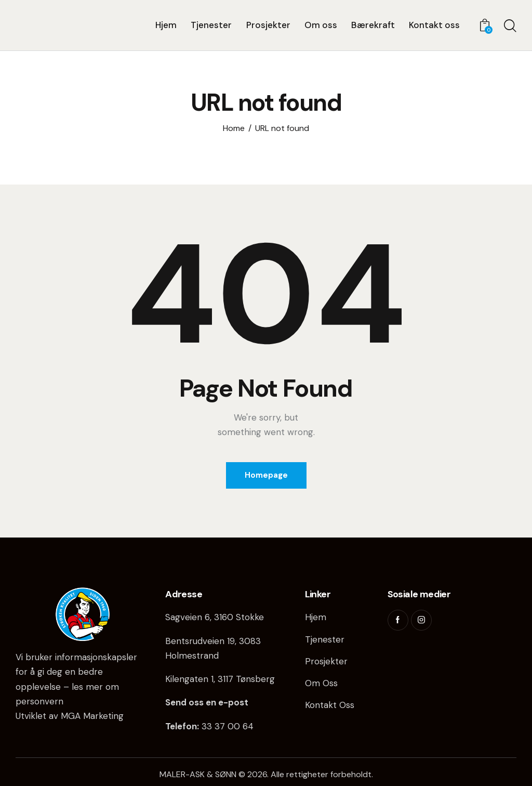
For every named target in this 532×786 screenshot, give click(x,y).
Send (176, 702)
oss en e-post (217, 702)
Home (234, 128)
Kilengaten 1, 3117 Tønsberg (220, 679)
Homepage (266, 475)
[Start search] (510, 27)
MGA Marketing (92, 716)
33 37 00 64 (228, 726)
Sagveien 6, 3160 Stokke (215, 617)
